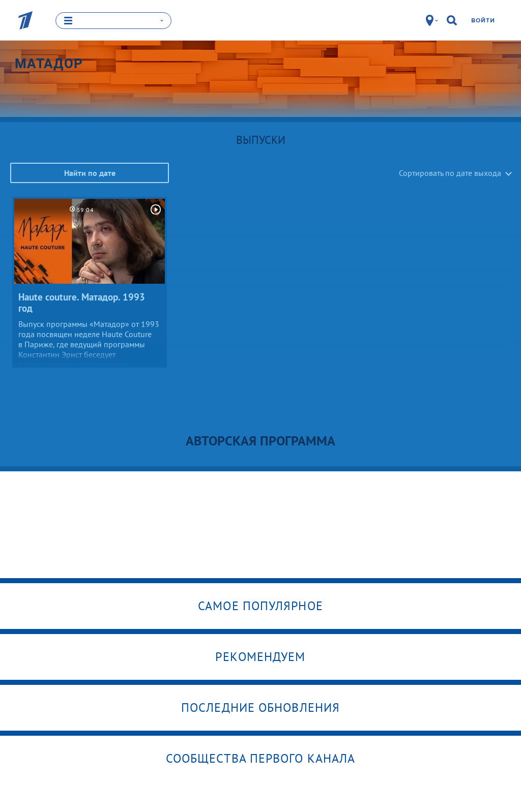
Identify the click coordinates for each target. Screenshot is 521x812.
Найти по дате (90, 172)
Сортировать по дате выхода (450, 172)
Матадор (49, 63)
